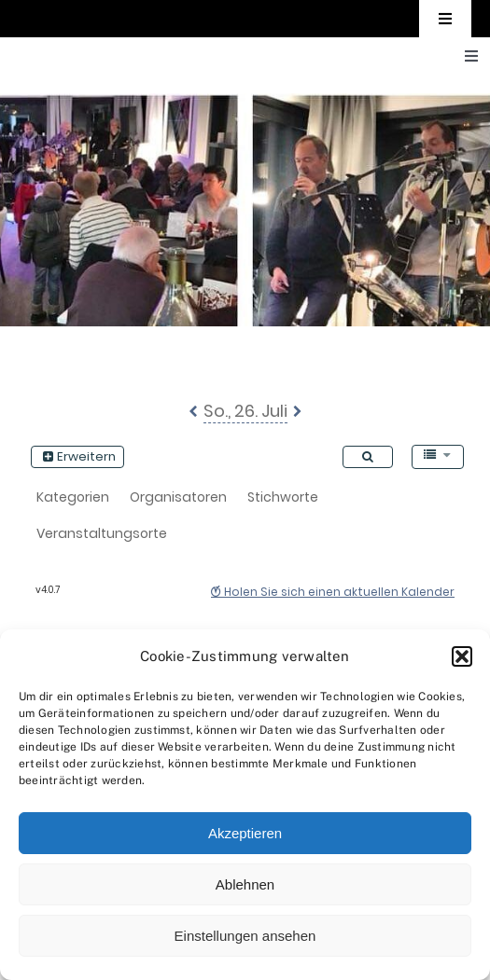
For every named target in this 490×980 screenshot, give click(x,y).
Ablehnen (245, 884)
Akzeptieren (245, 833)
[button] (462, 656)
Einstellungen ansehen (245, 936)
